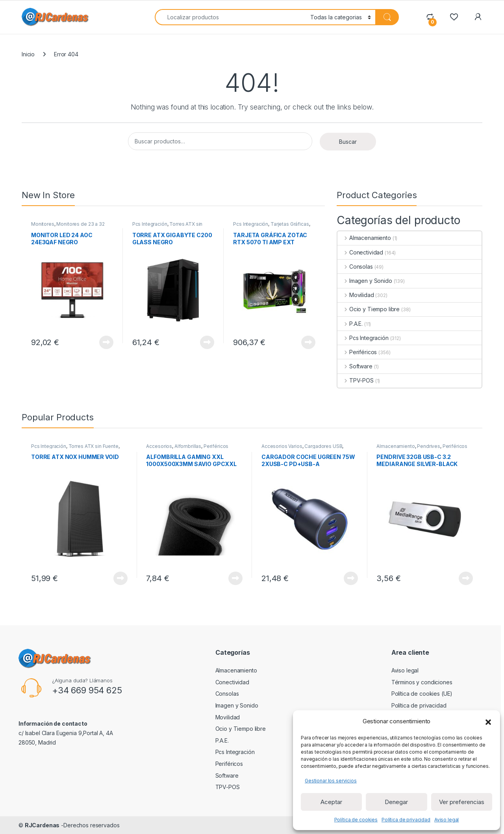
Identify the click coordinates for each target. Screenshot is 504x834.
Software (355, 366)
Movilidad (356, 295)
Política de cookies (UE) (422, 694)
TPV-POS (356, 380)
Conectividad (360, 252)
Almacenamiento (364, 238)
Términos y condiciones (422, 682)
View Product (106, 342)
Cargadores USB (323, 446)
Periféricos (357, 352)
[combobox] (230, 17)
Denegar (396, 802)
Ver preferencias (462, 802)
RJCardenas (42, 825)
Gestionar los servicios (331, 781)
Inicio (28, 54)
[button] (488, 721)
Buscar (348, 142)
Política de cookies (356, 820)
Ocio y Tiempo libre (369, 309)
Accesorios (159, 446)
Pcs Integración (150, 224)
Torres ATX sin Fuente (94, 446)
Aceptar (331, 802)
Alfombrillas (188, 446)
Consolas (355, 267)
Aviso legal (447, 820)
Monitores (43, 224)
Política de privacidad (406, 820)
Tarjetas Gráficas (290, 224)
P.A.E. (350, 324)
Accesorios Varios (282, 446)
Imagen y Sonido (365, 281)
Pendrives (429, 446)
